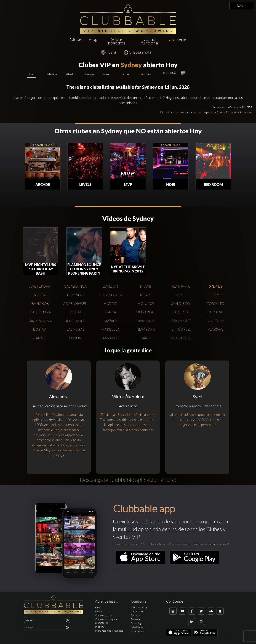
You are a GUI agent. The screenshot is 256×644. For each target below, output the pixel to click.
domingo (90, 74)
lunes (106, 74)
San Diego (181, 304)
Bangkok (40, 304)
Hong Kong (75, 321)
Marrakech (110, 338)
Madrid (110, 304)
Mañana (52, 74)
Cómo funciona (150, 41)
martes (125, 74)
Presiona (100, 627)
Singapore (181, 321)
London (110, 286)
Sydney (131, 65)
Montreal (146, 312)
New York (146, 329)
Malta (110, 312)
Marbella (110, 329)
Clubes (77, 39)
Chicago (75, 295)
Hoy (32, 74)
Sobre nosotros (117, 41)
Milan (146, 295)
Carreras (136, 615)
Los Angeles (110, 295)
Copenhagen (75, 304)
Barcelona (40, 312)
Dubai (75, 312)
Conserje (177, 39)
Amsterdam (40, 286)
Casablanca (75, 286)
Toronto (216, 304)
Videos (99, 611)
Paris (146, 338)
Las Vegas (75, 329)
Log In (242, 5)
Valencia (216, 321)
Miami (146, 286)
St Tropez (181, 329)
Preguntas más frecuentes (109, 631)
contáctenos (137, 611)
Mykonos (146, 321)
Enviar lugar (137, 623)
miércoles (145, 74)
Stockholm (181, 338)
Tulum (216, 312)
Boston (40, 329)
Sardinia (181, 312)
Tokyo (216, 295)
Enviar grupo (138, 631)
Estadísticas (137, 627)
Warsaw (216, 329)
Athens (40, 295)
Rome (181, 295)
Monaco (146, 304)
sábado (70, 74)
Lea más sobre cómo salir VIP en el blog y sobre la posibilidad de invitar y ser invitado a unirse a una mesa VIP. (171, 544)
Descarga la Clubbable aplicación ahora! (128, 480)
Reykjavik (181, 286)
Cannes (40, 338)
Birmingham (40, 321)
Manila (110, 321)
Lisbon (75, 338)
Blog (93, 39)
